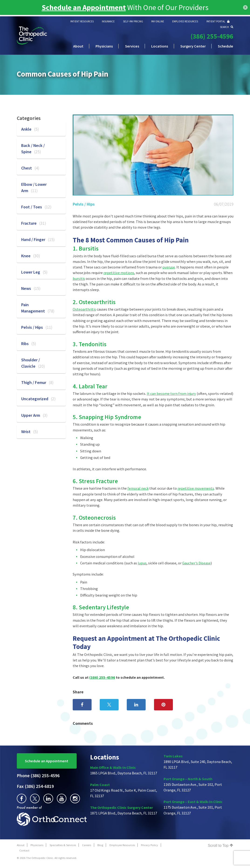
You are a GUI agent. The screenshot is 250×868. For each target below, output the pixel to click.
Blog (100, 845)
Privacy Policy (149, 845)
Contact (24, 850)
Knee (31, 256)
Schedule (226, 46)
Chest (30, 168)
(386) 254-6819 (35, 786)
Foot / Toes (36, 207)
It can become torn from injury (171, 393)
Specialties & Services (63, 845)
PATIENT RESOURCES (82, 21)
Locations (160, 46)
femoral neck (138, 488)
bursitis (79, 278)
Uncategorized (38, 399)
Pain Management (38, 308)
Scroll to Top (221, 845)
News (31, 288)
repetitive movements (196, 488)
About (78, 46)
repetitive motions (119, 273)
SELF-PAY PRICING (133, 21)
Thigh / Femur (37, 382)
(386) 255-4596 (212, 36)
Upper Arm (34, 415)
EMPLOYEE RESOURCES (185, 21)
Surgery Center (193, 46)
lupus (142, 563)
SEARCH (227, 27)
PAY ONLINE (158, 21)
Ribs (29, 344)
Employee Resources (122, 845)
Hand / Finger (38, 239)
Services (132, 46)
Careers (87, 845)
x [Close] (245, 7)
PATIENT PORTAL (218, 21)
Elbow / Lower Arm (34, 187)
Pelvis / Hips (84, 204)
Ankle (30, 129)
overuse (169, 267)
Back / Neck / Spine (33, 149)
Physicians (104, 46)
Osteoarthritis (84, 309)
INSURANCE (108, 21)
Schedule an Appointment (47, 761)
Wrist (29, 432)
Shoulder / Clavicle (33, 363)
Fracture (34, 223)
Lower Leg (34, 272)
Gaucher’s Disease (196, 563)
